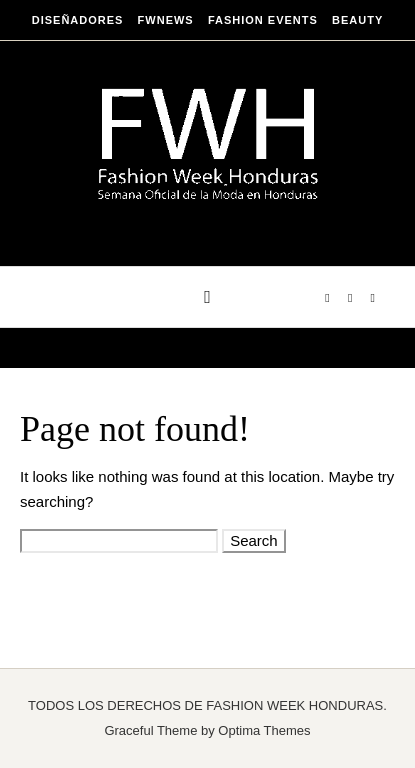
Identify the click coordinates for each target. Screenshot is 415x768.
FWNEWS (166, 20)
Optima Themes (264, 730)
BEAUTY (357, 20)
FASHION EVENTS (263, 20)
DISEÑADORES (78, 20)
